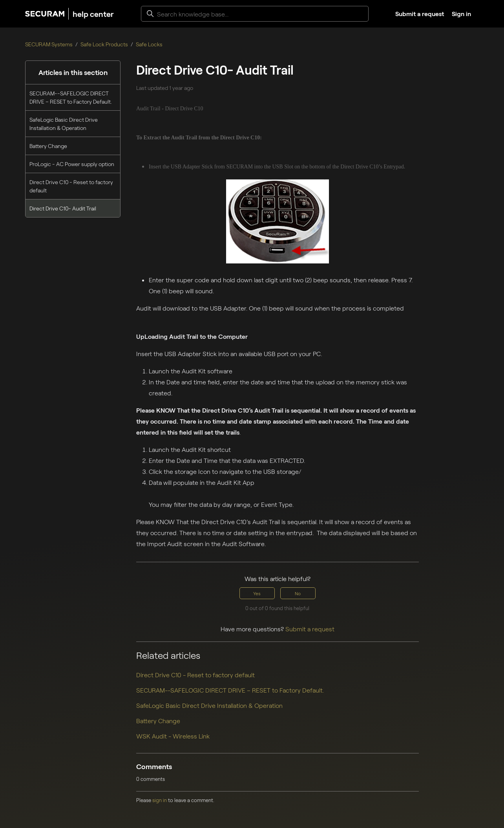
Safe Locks (149, 44)
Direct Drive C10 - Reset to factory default (71, 186)
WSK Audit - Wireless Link (173, 736)
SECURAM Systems (49, 44)
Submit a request (420, 14)
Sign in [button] (461, 14)
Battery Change (48, 146)
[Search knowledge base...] (255, 14)
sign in (160, 800)
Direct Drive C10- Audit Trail (63, 208)
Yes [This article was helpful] (257, 593)
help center (93, 14)
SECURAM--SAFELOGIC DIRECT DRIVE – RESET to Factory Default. (71, 97)
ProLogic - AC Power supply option (72, 164)
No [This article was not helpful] (298, 593)
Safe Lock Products (104, 44)
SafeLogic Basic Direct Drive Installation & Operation (64, 124)
